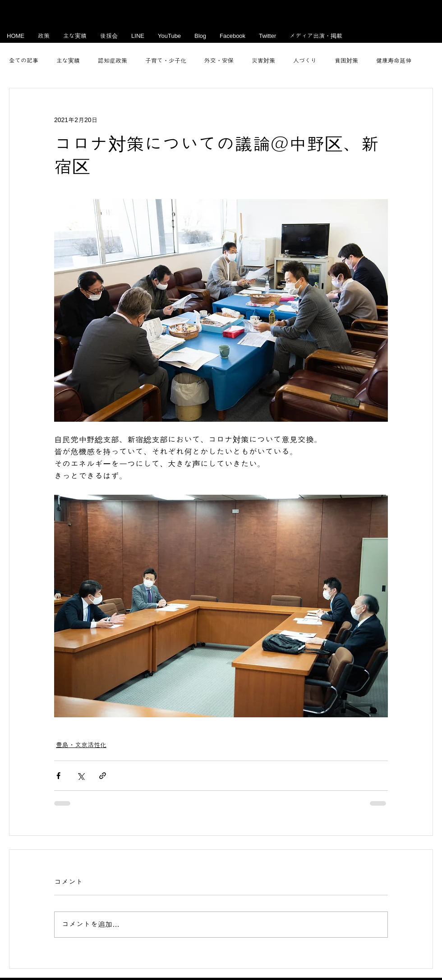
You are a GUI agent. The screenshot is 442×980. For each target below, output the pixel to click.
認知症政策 (113, 61)
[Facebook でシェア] (58, 776)
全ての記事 (24, 61)
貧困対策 (346, 61)
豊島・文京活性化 (81, 745)
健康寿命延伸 (394, 61)
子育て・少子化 (166, 61)
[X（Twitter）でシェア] (81, 776)
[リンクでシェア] (103, 776)
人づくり (305, 61)
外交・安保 (219, 61)
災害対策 (263, 61)
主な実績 (68, 61)
